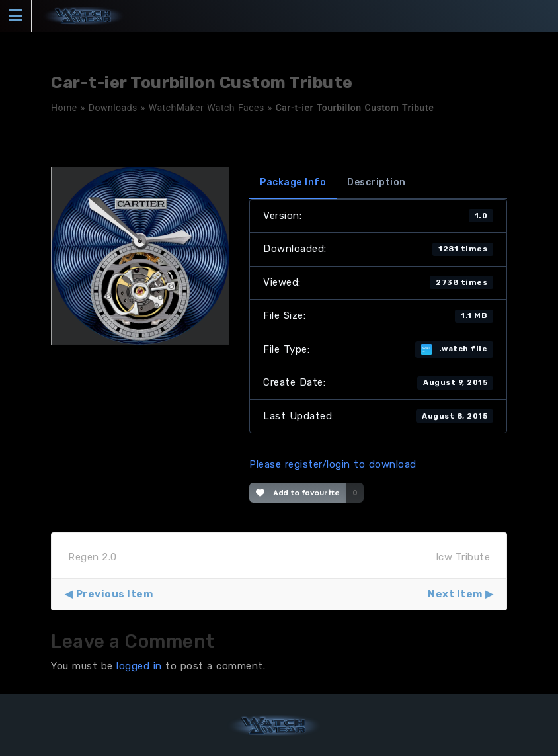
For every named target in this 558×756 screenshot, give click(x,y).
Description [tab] (377, 182)
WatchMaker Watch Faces (207, 108)
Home (64, 108)
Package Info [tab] (293, 182)
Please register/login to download (333, 464)
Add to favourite (298, 493)
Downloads (113, 108)
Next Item (455, 594)
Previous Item (115, 594)
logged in (139, 666)
